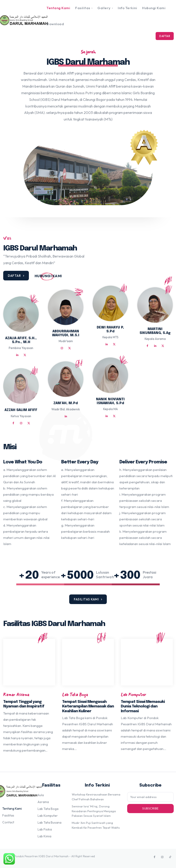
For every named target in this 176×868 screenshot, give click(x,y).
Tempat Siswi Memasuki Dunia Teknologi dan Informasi (143, 707)
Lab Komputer (133, 695)
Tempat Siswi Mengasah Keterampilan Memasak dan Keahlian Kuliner (88, 707)
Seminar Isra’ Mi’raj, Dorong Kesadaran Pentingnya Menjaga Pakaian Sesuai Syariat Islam (94, 811)
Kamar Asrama (16, 695)
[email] (150, 797)
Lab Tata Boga (75, 695)
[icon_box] (48, 276)
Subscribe (150, 808)
